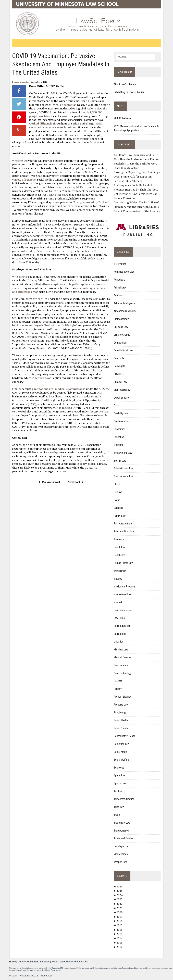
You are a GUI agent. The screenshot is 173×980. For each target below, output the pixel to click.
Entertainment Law (124, 469)
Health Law (120, 547)
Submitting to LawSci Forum (129, 92)
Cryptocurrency (122, 390)
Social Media (121, 752)
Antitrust (118, 296)
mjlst (26, 82)
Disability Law (121, 413)
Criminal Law (121, 382)
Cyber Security (122, 398)
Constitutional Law (123, 351)
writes (49, 236)
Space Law (120, 776)
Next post (76, 482)
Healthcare (120, 555)
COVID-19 (119, 374)
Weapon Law (121, 862)
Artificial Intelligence (125, 303)
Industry (118, 579)
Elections (119, 445)
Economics (120, 429)
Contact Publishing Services (34, 962)
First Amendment (123, 524)
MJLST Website (122, 118)
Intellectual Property (125, 587)
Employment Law (123, 453)
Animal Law (120, 288)
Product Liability (122, 697)
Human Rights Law (124, 563)
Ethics (117, 484)
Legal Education (122, 626)
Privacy (118, 689)
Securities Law (122, 744)
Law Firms (119, 618)
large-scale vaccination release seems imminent (65, 125)
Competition (120, 343)
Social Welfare (121, 760)
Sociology (119, 768)
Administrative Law (124, 272)
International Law (123, 594)
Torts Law (119, 807)
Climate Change (122, 335)
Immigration (120, 571)
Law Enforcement (123, 610)
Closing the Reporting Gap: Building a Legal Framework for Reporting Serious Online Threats (137, 176)
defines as (41, 378)
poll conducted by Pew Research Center (38, 251)
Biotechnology (121, 319)
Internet (118, 602)
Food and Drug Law (124, 531)
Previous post (49, 482)
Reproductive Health (125, 736)
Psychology (120, 713)
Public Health (121, 720)
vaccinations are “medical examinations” (59, 389)
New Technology (123, 673)
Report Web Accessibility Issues (70, 962)
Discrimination (121, 421)
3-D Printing (120, 264)
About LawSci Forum (125, 84)
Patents (118, 681)
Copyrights (120, 366)
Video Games (121, 854)
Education (119, 437)
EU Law (118, 492)
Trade (117, 815)
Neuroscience (121, 665)
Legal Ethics (120, 634)
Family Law (120, 516)
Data (116, 406)
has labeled (64, 408)
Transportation (121, 831)
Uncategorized (122, 846)
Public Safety (121, 728)
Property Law (121, 705)
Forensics (119, 539)
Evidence (119, 508)
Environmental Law (124, 476)
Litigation (119, 642)
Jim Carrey (101, 187)
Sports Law (120, 783)
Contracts (119, 358)
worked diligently (40, 123)
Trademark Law (122, 823)
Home (12, 962)
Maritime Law (121, 650)
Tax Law (118, 791)
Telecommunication (124, 799)
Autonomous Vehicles (125, 311)
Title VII (95, 314)
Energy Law (120, 461)
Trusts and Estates (124, 838)
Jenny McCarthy (78, 187)
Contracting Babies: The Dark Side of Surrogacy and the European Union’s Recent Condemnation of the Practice (137, 207)
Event (117, 500)
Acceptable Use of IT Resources (36, 976)
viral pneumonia (64, 105)
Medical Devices (123, 657)
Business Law (121, 327)
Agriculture (120, 280)
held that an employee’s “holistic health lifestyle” (44, 325)
